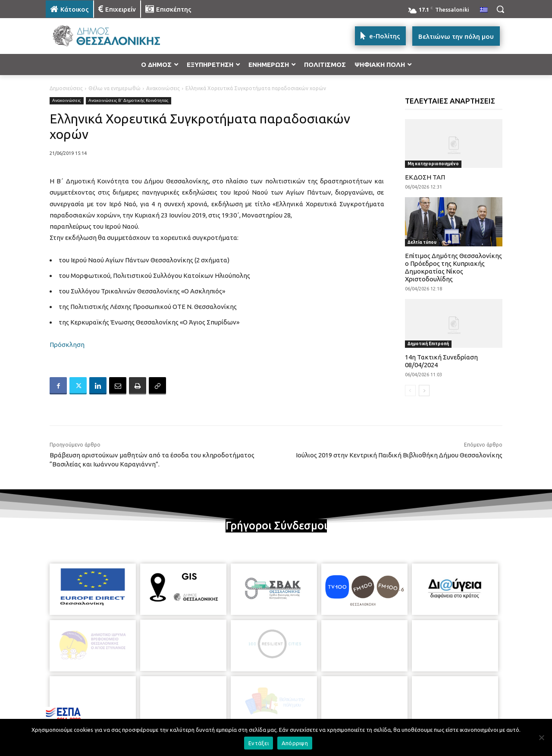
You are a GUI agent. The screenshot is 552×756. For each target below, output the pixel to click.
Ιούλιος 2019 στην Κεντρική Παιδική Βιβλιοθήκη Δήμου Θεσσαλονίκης (399, 455)
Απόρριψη (295, 743)
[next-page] (424, 391)
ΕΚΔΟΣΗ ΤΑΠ (425, 177)
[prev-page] (410, 391)
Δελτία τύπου (422, 242)
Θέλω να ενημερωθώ (114, 88)
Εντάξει (259, 743)
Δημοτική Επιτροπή (428, 344)
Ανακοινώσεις (163, 88)
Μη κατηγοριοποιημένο (433, 164)
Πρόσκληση (67, 345)
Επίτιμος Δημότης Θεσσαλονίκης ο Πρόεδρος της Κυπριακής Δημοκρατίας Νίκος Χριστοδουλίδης (453, 267)
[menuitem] (484, 10)
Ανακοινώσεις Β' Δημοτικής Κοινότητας (129, 101)
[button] (500, 9)
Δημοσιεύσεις (66, 88)
